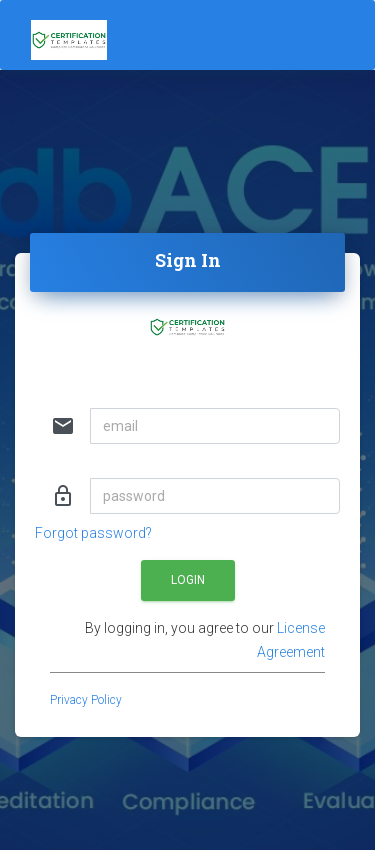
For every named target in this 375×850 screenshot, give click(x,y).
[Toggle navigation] (242, 35)
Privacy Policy (86, 700)
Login (188, 580)
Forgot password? (93, 533)
